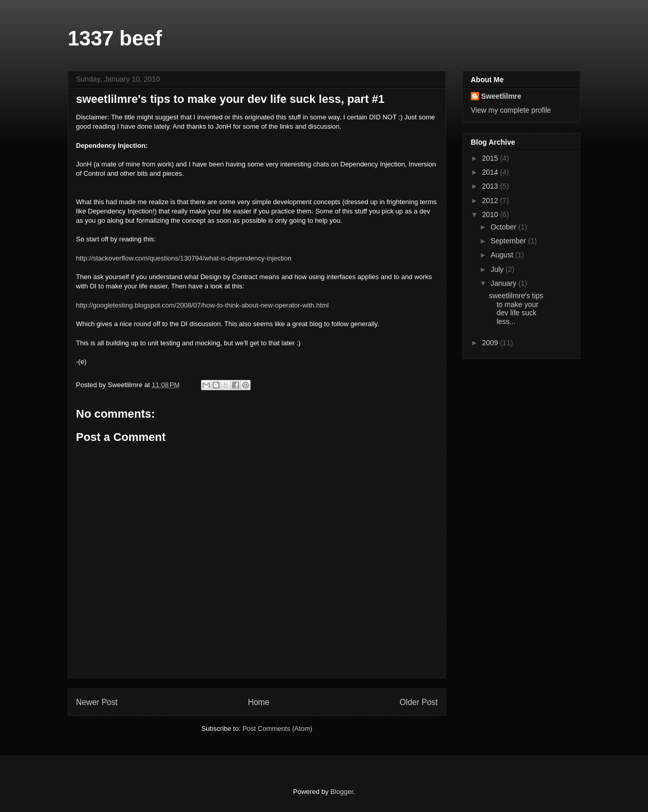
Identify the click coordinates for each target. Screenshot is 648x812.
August (503, 255)
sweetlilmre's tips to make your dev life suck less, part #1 (230, 99)
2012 (491, 201)
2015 (491, 158)
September (509, 241)
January (504, 283)
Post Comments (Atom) (277, 729)
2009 (491, 343)
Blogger (342, 792)
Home (259, 702)
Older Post (419, 702)
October (504, 227)
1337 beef (115, 38)
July (498, 269)
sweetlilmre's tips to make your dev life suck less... (516, 309)
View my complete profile (511, 110)
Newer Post (97, 702)
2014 (491, 172)
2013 (491, 186)
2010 (491, 215)
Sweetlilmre (501, 96)
